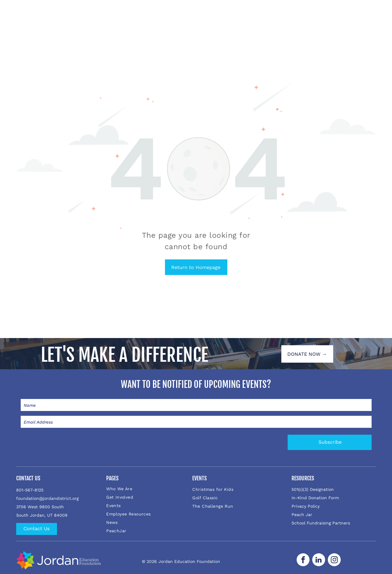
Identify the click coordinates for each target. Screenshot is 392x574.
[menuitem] (145, 489)
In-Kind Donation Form (315, 498)
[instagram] (334, 560)
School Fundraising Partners (321, 523)
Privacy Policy (306, 506)
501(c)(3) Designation (313, 489)
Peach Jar (302, 515)
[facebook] (303, 560)
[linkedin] (319, 560)
